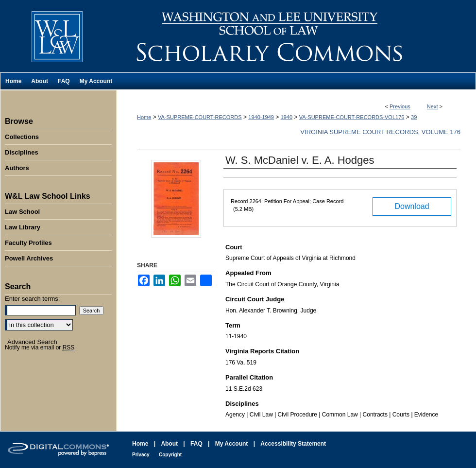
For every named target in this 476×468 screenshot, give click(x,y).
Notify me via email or (40, 347)
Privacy (141, 455)
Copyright (170, 455)
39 (414, 117)
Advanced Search (32, 342)
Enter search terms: (32, 299)
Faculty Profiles (28, 243)
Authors (17, 168)
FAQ (196, 444)
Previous (400, 106)
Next (433, 106)
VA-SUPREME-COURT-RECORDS (200, 117)
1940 (287, 117)
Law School (22, 212)
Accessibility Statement (293, 444)
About (169, 444)
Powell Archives (29, 258)
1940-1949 (261, 117)
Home (144, 117)
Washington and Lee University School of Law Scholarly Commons (296, 36)
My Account (232, 444)
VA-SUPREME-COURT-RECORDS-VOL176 (352, 117)
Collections (22, 137)
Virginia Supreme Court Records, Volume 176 (380, 132)
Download (412, 206)
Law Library (23, 227)
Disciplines (22, 152)
